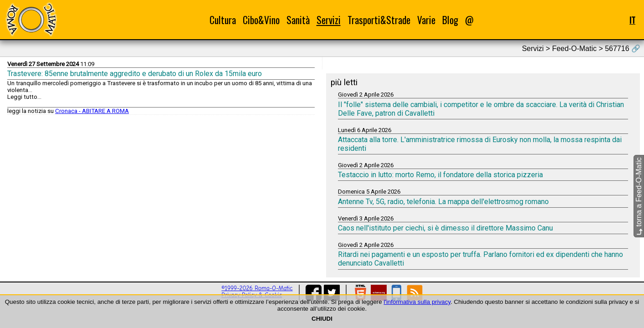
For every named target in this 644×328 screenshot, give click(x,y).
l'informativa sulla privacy (417, 302)
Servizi (329, 20)
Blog (450, 20)
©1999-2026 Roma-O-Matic (257, 288)
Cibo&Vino (261, 20)
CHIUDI (322, 319)
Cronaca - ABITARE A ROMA (92, 111)
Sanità (298, 20)
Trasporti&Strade (379, 20)
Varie (426, 20)
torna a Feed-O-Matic (639, 197)
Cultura (223, 20)
